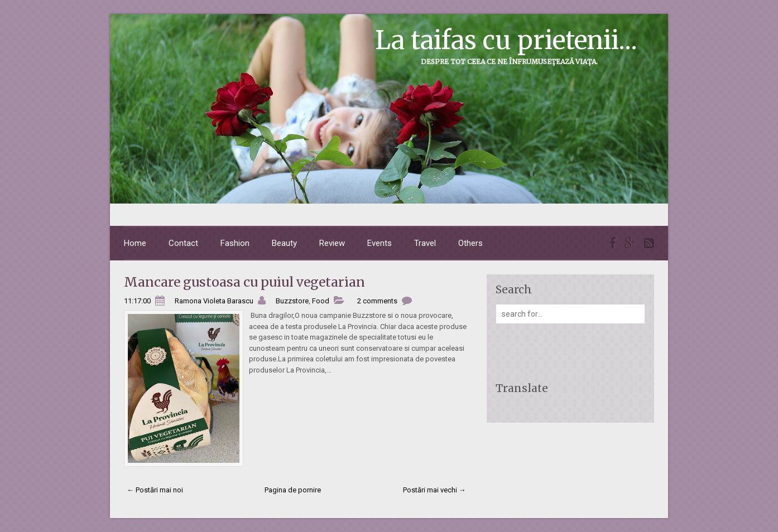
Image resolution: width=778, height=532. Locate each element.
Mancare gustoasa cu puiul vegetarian (244, 282)
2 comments (377, 301)
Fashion (235, 243)
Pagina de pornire (293, 490)
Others (470, 243)
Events (380, 243)
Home (135, 243)
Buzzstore (292, 301)
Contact (183, 243)
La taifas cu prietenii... (506, 40)
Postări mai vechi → (434, 490)
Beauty (284, 243)
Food (321, 301)
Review (332, 243)
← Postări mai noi (155, 490)
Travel (425, 243)
